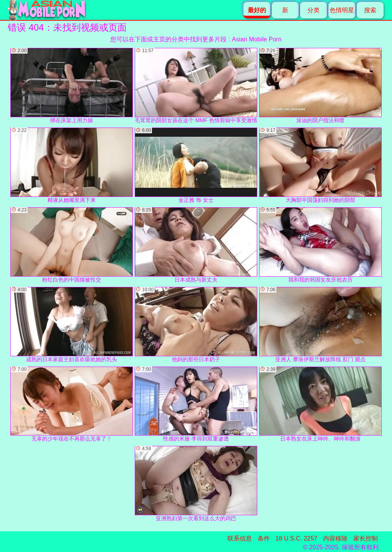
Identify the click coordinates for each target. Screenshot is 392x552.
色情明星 (342, 10)
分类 (314, 10)
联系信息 (240, 538)
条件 (264, 538)
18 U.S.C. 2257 (296, 538)
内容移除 (335, 538)
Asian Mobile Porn (257, 39)
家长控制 (366, 538)
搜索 (370, 10)
